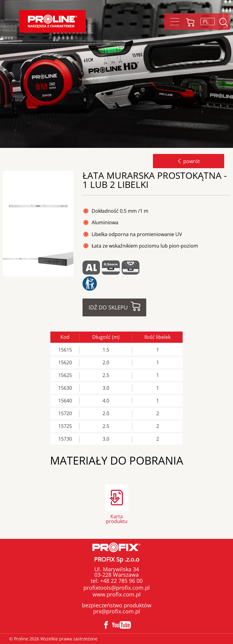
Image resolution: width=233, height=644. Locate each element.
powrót (189, 161)
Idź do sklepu (108, 307)
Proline (52, 21)
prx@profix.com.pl (117, 611)
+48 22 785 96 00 (121, 581)
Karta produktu (117, 518)
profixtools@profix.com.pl (117, 588)
